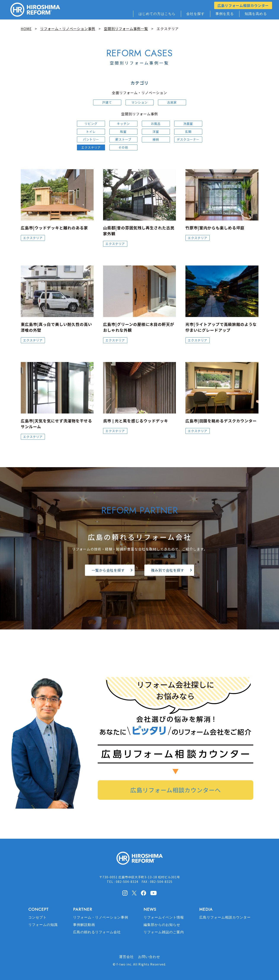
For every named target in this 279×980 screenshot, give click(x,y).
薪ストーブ (123, 139)
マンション (139, 102)
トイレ (91, 132)
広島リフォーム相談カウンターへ (176, 790)
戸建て (107, 102)
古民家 (172, 102)
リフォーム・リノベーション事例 (101, 917)
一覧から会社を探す (108, 570)
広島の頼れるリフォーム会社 (97, 932)
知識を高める (256, 14)
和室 (123, 132)
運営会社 (126, 957)
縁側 (156, 139)
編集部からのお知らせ (162, 925)
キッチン (123, 124)
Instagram (125, 893)
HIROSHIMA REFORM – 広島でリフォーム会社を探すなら (35, 10)
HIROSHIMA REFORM (140, 860)
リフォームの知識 (43, 925)
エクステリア (91, 147)
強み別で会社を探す (168, 570)
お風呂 (156, 124)
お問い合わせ (149, 957)
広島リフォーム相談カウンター (243, 5)
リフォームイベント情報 (164, 917)
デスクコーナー (188, 139)
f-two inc (124, 964)
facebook (143, 893)
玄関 (188, 132)
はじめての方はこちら (157, 14)
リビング (91, 124)
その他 (123, 147)
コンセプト (37, 917)
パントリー (91, 139)
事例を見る (225, 14)
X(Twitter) (134, 893)
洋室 (156, 132)
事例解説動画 (84, 925)
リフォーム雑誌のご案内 (164, 932)
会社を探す (196, 14)
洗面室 (188, 124)
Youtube (154, 893)
